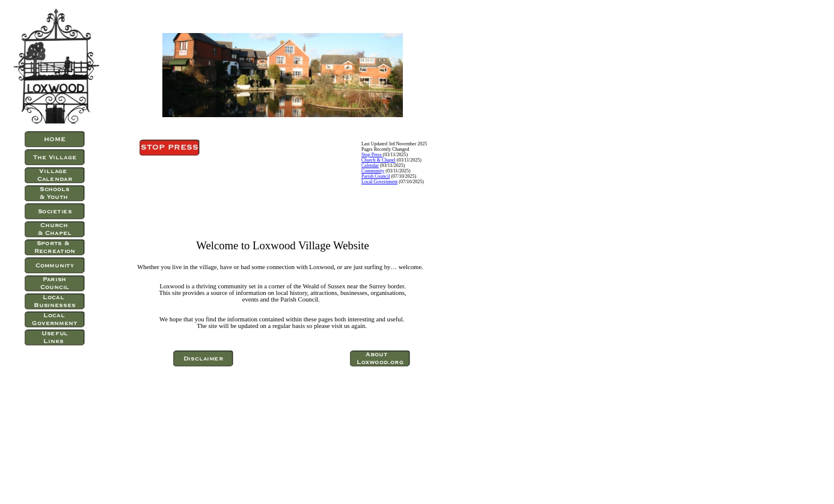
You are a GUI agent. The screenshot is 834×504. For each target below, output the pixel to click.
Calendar (370, 165)
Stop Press (372, 155)
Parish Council (376, 176)
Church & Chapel (378, 160)
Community (373, 171)
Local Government (379, 182)
